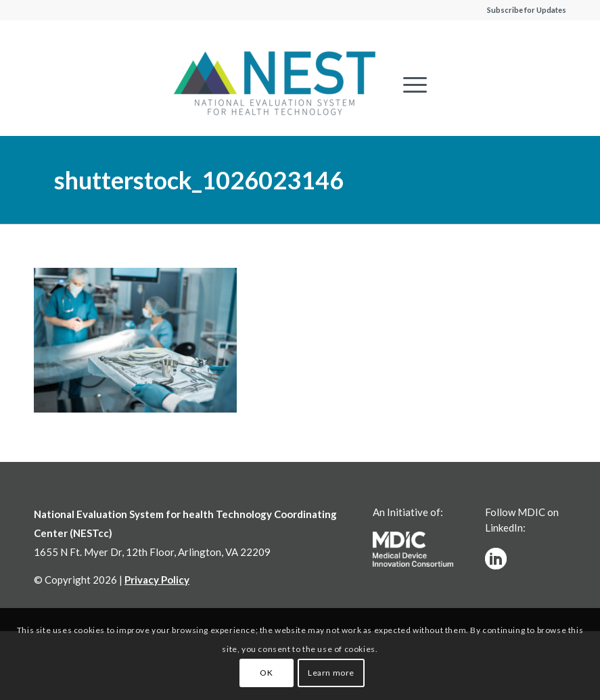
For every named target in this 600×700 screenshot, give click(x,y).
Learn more (331, 673)
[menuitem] (408, 85)
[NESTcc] (275, 85)
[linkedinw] (496, 559)
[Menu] (408, 85)
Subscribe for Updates (527, 10)
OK (266, 673)
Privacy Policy (157, 580)
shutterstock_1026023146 (199, 180)
